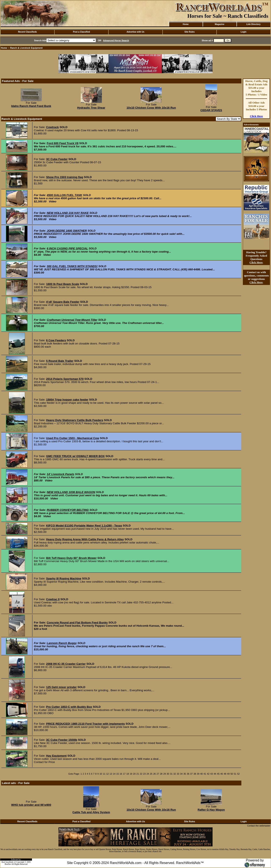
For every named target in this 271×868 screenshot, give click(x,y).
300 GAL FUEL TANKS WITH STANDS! (72, 266)
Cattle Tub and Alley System (91, 812)
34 (181, 774)
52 (238, 774)
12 (108, 774)
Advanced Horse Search (116, 40)
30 (168, 774)
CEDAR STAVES (211, 110)
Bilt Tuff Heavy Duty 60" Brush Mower (71, 558)
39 (198, 774)
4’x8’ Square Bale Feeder (63, 302)
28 (161, 774)
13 (111, 774)
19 (131, 774)
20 (134, 774)
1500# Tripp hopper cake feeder (67, 400)
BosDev (8, 864)
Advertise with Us (135, 32)
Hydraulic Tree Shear (91, 108)
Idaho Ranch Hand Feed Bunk (31, 106)
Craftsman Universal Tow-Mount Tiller (72, 320)
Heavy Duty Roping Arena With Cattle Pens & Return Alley (85, 539)
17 (124, 774)
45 (218, 774)
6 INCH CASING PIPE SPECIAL (67, 248)
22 (141, 774)
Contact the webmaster (259, 826)
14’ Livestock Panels (61, 474)
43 (212, 774)
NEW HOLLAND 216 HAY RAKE (68, 213)
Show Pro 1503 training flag (65, 177)
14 (114, 774)
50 (232, 774)
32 (175, 774)
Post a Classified (82, 32)
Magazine (219, 24)
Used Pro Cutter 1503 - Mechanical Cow (73, 438)
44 (215, 774)
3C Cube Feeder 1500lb (62, 740)
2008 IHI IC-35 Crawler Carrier (66, 664)
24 (148, 774)
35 (185, 774)
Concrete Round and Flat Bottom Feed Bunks (77, 623)
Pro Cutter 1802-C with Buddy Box (69, 707)
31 (171, 774)
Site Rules (189, 32)
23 (144, 774)
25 (151, 774)
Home (186, 24)
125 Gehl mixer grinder (61, 687)
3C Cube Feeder (57, 159)
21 (138, 774)
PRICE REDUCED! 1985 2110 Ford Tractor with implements (86, 724)
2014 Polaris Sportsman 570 (65, 379)
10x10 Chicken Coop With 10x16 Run (151, 108)
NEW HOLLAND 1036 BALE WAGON (71, 492)
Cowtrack (53, 127)
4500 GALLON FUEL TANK (65, 195)
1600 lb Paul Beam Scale (63, 284)
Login (244, 32)
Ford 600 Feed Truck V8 (63, 143)
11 (104, 774)
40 (202, 774)
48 (225, 774)
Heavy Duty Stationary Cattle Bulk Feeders (75, 420)
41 (205, 774)
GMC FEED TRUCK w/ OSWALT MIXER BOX (75, 456)
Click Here (256, 116)
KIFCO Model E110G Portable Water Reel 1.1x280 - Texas (84, 526)
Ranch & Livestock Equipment (26, 48)
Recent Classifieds (27, 32)
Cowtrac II (53, 599)
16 (121, 774)
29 (165, 774)
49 (228, 774)
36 (188, 774)
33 (178, 774)
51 (235, 774)
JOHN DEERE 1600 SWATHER (67, 231)
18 (128, 774)
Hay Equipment (56, 756)
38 (195, 774)
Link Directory (253, 24)
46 (222, 774)
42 (208, 774)
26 (155, 774)
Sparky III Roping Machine (64, 578)
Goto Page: (74, 774)
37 (191, 774)
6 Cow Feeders (56, 340)
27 (158, 774)
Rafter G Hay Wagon (211, 810)
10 (101, 774)
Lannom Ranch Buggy (62, 643)
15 (118, 774)
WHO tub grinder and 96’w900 (31, 805)
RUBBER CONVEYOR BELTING (68, 510)
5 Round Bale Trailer (60, 361)
